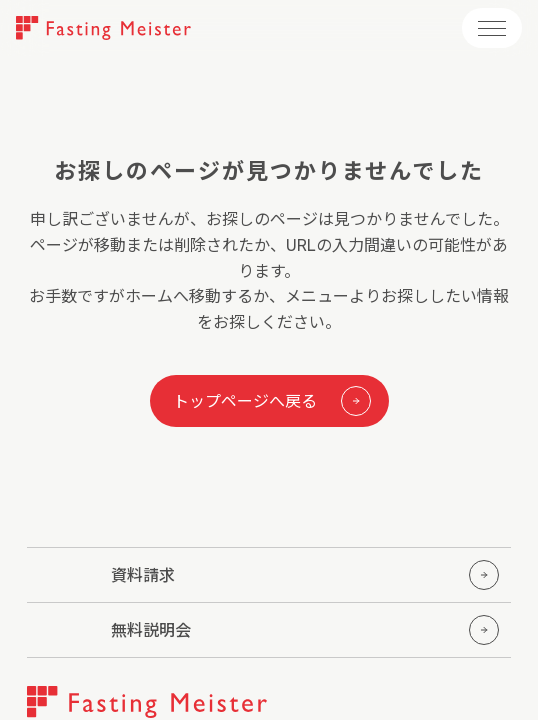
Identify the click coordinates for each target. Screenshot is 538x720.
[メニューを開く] (492, 28)
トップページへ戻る (272, 401)
